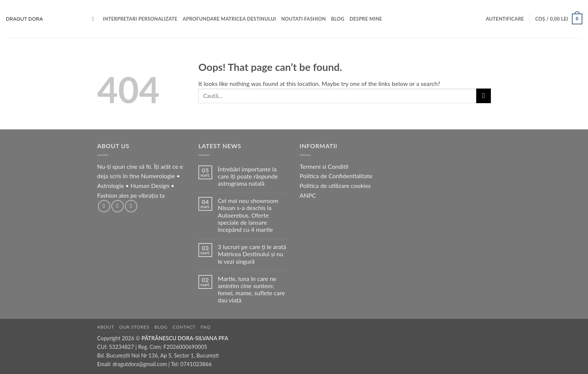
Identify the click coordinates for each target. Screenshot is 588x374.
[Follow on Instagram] (118, 206)
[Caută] (95, 19)
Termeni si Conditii (324, 166)
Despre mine (366, 19)
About (106, 327)
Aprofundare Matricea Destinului (229, 19)
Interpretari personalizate (140, 19)
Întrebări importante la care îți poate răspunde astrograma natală (248, 176)
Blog (161, 327)
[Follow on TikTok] (131, 206)
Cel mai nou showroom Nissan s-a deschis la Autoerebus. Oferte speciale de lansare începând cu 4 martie (248, 215)
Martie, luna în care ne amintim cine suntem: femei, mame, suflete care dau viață (251, 289)
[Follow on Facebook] (104, 206)
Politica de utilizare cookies (335, 185)
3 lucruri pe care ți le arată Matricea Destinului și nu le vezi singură (252, 254)
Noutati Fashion (304, 19)
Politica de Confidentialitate (336, 176)
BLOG (338, 19)
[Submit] (484, 96)
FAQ (205, 327)
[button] (505, 19)
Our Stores (134, 327)
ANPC (308, 195)
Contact (184, 327)
